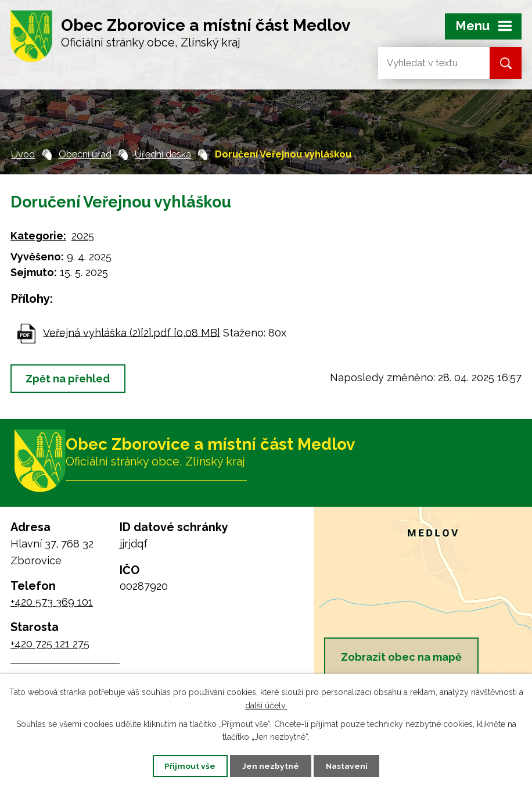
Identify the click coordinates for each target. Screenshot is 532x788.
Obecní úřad (85, 154)
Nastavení (349, 765)
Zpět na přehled (69, 379)
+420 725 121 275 (50, 645)
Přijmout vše (188, 765)
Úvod (23, 154)
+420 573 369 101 (52, 604)
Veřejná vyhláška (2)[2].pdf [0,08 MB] (132, 332)
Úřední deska (163, 154)
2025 (83, 236)
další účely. (266, 705)
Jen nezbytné (271, 765)
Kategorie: (38, 236)
